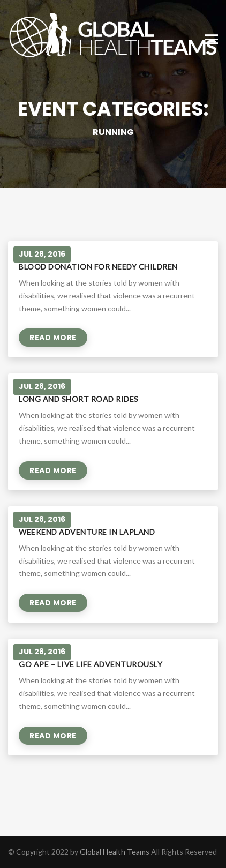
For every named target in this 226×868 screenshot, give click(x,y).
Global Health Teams (115, 852)
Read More (53, 338)
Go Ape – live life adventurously (91, 664)
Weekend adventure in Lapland (87, 532)
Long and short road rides (79, 399)
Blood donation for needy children (98, 267)
